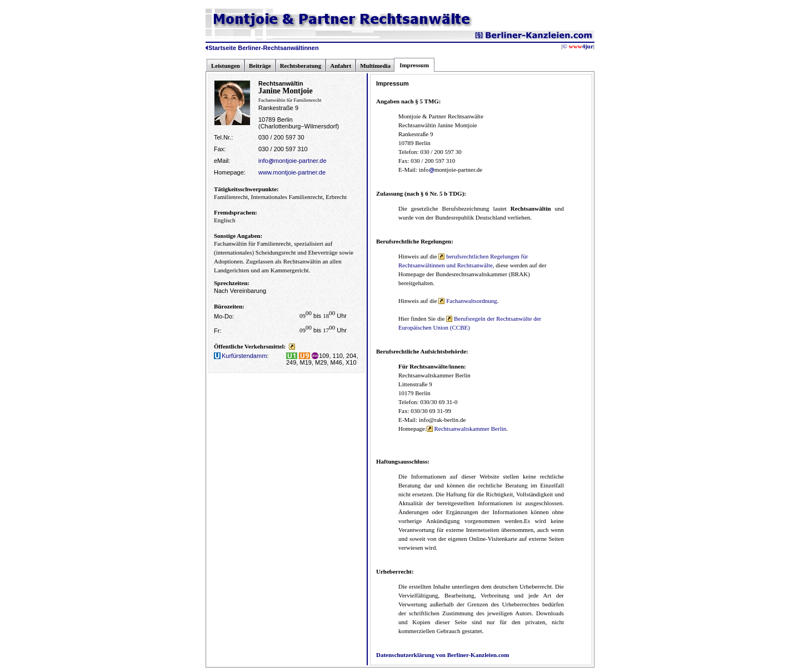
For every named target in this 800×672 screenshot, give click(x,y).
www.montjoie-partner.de (292, 172)
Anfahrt (341, 66)
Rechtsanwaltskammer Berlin (467, 429)
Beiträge (260, 66)
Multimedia (375, 66)
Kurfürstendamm (240, 356)
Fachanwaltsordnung (467, 301)
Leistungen (226, 66)
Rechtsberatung (301, 66)
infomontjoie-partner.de (292, 161)
